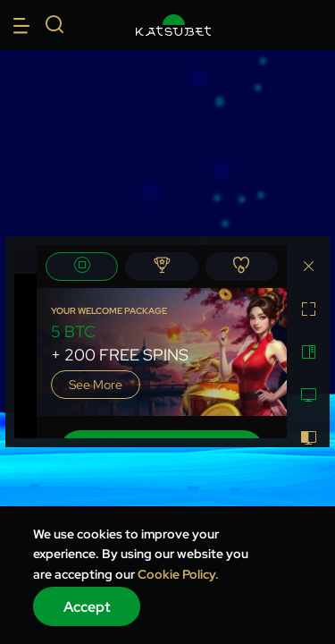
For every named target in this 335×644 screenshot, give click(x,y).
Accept (87, 607)
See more (96, 385)
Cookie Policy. (178, 574)
